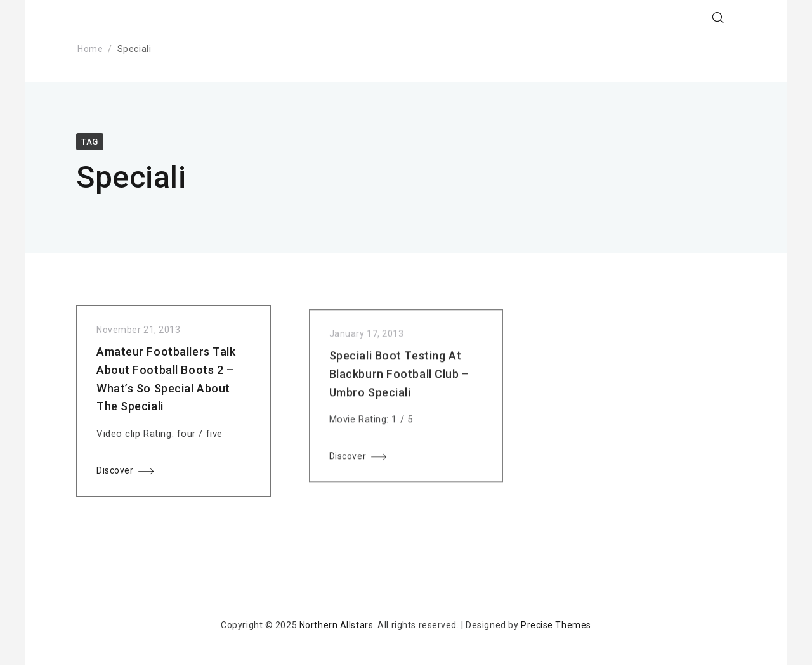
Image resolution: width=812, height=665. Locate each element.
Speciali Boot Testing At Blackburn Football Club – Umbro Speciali (399, 379)
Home (90, 49)
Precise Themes (556, 625)
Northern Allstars (337, 625)
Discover (115, 473)
